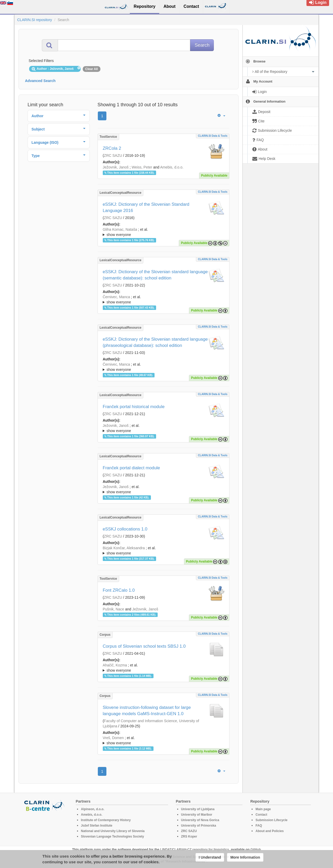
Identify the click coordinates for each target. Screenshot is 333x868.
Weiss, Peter (142, 167)
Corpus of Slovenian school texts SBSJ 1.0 (144, 646)
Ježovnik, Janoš (116, 167)
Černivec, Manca (116, 297)
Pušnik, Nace (113, 609)
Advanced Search (40, 81)
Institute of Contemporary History (106, 820)
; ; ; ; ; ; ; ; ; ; (164, 668)
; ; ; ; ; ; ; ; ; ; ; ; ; (164, 740)
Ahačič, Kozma (115, 665)
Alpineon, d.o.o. (93, 809)
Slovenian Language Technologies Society (113, 836)
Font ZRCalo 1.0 (119, 590)
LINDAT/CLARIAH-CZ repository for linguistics (195, 850)
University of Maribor (197, 815)
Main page (263, 809)
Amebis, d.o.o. (172, 167)
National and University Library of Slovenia (113, 831)
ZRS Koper (189, 836)
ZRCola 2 (112, 148)
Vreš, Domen (113, 738)
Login (318, 2)
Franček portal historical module (134, 407)
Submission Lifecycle (271, 820)
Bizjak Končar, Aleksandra (124, 548)
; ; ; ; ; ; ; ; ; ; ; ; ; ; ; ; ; (164, 299)
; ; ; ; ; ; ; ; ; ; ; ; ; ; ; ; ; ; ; (164, 551)
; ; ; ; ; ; (164, 428)
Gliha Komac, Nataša (120, 229)
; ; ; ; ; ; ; (164, 489)
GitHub (256, 850)
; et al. (164, 232)
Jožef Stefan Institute (97, 826)
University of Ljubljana (198, 809)
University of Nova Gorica (200, 820)
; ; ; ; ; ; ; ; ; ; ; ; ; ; (164, 232)
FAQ (259, 826)
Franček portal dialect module (131, 468)
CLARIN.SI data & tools (213, 136)
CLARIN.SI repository (35, 20)
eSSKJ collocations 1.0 (125, 529)
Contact (261, 815)
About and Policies (270, 831)
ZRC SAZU (113, 155)
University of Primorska (199, 826)
